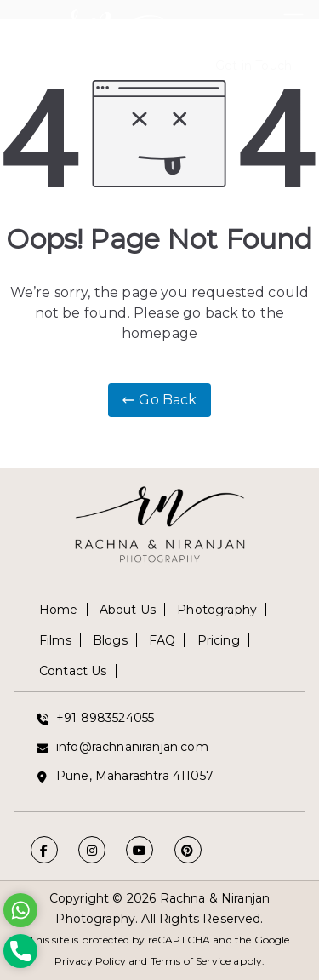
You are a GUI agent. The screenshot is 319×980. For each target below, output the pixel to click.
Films (55, 640)
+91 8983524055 (105, 718)
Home (59, 610)
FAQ (162, 640)
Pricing (219, 640)
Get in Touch (253, 66)
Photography (217, 610)
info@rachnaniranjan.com (132, 747)
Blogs (110, 640)
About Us (128, 610)
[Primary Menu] (293, 17)
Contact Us (73, 671)
